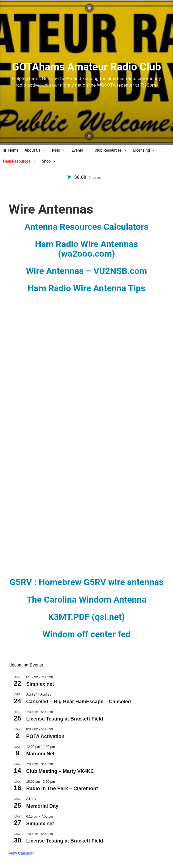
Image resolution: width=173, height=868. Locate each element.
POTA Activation (45, 736)
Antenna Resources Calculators (86, 227)
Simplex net (40, 684)
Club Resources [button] (111, 150)
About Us (35, 150)
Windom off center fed (86, 634)
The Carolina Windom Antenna (87, 600)
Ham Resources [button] (19, 161)
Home (13, 150)
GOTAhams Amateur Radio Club (87, 67)
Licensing (144, 150)
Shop (49, 161)
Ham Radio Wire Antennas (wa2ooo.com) (86, 249)
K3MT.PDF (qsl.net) (86, 617)
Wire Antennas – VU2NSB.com (87, 271)
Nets (59, 150)
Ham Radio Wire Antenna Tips (87, 288)
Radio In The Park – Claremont (62, 788)
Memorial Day (42, 806)
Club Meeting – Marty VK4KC (60, 771)
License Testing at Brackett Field (65, 719)
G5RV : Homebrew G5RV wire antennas (87, 582)
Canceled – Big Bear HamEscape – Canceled (79, 702)
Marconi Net (41, 754)
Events (80, 150)
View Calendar (21, 853)
